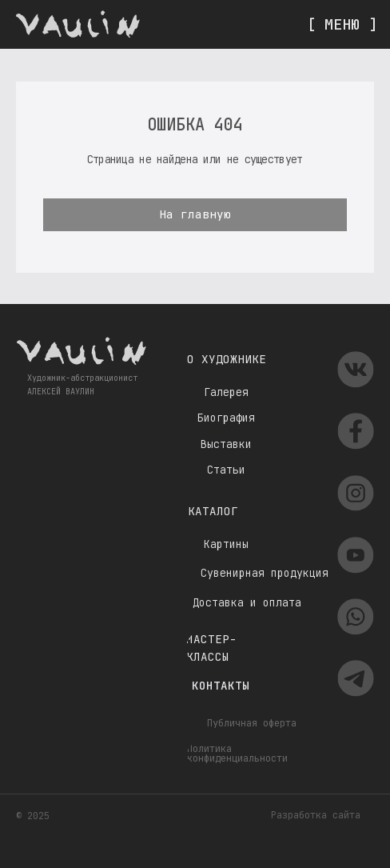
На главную (195, 214)
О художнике (227, 359)
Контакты (221, 685)
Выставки (226, 444)
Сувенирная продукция (265, 573)
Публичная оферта (252, 723)
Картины (226, 544)
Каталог (213, 511)
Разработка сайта (316, 815)
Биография (226, 418)
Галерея (226, 392)
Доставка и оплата (247, 603)
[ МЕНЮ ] (342, 24)
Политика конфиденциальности (237, 754)
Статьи (226, 470)
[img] (78, 24)
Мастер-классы (211, 648)
